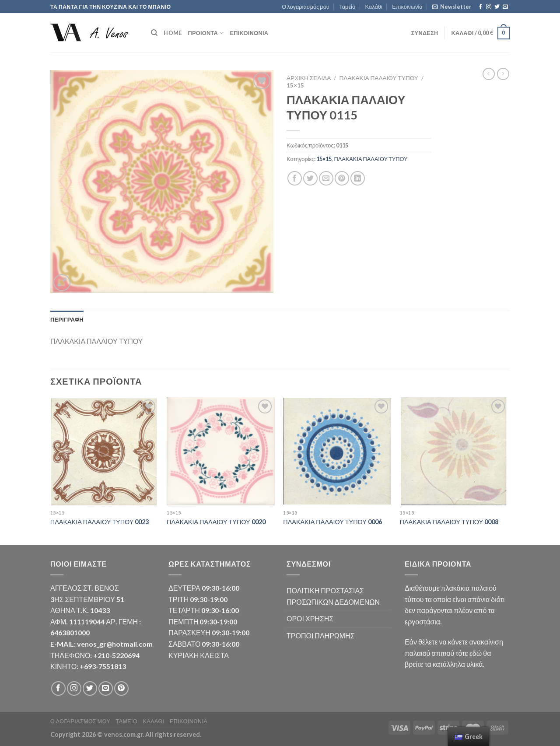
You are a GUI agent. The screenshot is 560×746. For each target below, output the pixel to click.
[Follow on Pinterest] (121, 688)
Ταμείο (347, 7)
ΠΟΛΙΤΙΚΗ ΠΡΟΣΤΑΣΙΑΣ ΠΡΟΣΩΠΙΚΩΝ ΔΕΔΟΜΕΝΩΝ (333, 596)
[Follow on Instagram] (489, 7)
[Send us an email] (505, 7)
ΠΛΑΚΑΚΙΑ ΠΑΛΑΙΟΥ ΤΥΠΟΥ (379, 78)
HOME (173, 33)
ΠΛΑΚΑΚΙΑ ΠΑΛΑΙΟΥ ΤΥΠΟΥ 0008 (449, 522)
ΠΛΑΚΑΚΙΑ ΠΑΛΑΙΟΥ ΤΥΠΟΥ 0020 (216, 522)
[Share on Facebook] (295, 178)
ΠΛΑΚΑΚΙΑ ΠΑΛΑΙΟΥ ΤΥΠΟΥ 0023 (100, 522)
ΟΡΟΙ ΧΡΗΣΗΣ (310, 618)
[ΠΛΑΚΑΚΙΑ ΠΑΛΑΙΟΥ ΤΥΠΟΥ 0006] (337, 451)
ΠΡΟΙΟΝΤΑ (206, 33)
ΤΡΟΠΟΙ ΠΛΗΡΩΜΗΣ (321, 636)
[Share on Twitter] (310, 178)
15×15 (295, 85)
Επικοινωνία (407, 7)
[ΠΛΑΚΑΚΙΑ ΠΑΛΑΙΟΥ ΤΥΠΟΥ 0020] (221, 451)
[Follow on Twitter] (497, 7)
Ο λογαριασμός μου (306, 7)
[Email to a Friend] (326, 178)
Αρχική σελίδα (309, 78)
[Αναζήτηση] (154, 33)
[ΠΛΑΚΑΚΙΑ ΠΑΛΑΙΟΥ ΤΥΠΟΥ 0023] (104, 451)
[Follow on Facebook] (480, 7)
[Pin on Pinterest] (342, 178)
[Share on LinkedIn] (358, 178)
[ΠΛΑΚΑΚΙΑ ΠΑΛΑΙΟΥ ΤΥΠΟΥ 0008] (454, 451)
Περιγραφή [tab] (67, 319)
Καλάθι (373, 7)
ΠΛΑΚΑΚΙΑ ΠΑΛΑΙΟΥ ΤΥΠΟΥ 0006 (332, 522)
